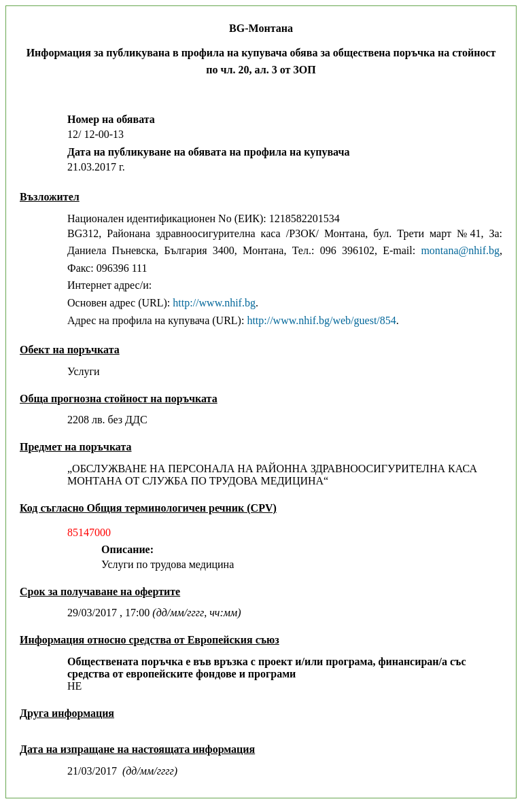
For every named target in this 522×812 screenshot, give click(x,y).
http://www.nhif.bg (214, 303)
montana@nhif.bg (460, 250)
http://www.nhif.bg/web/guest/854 (321, 320)
